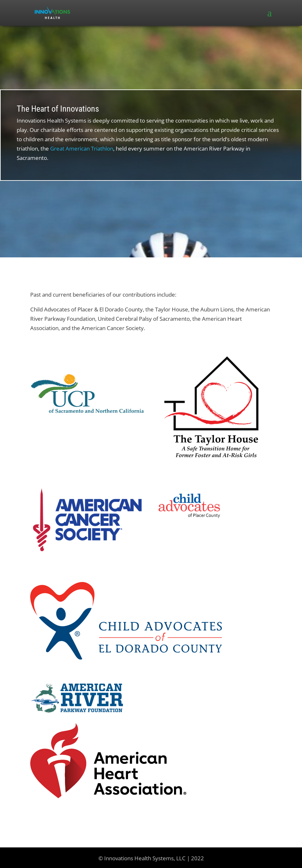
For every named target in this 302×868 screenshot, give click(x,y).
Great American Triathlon (82, 148)
